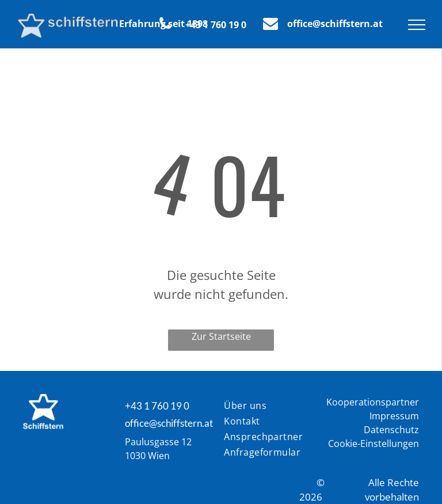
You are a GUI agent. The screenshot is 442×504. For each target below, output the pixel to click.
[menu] (417, 25)
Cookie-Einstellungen (374, 444)
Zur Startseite (221, 336)
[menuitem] (265, 406)
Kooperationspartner (373, 402)
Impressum (394, 416)
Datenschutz (391, 430)
